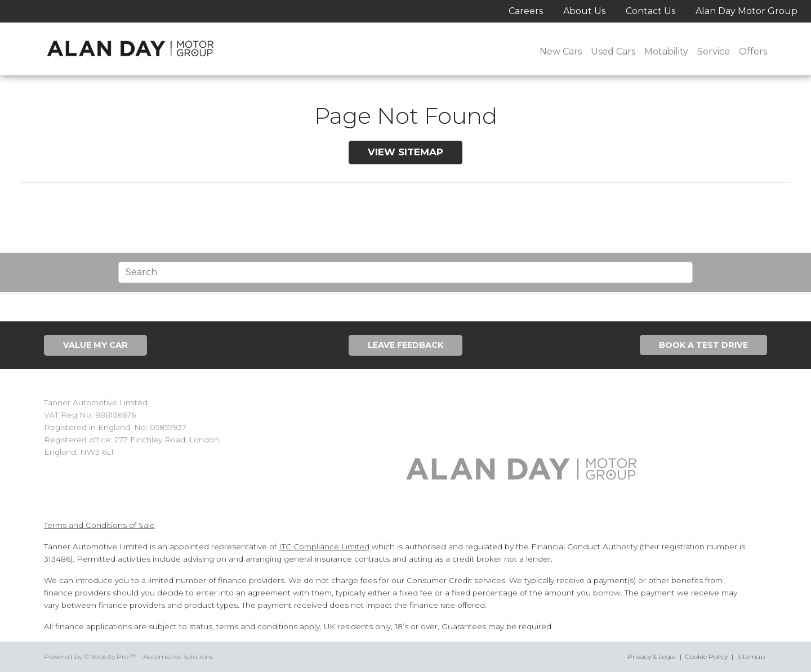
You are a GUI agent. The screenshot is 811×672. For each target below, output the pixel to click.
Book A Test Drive (703, 345)
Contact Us (650, 11)
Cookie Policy (707, 657)
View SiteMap (405, 152)
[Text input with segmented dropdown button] (405, 272)
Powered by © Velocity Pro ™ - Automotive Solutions (128, 657)
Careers (526, 11)
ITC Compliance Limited (324, 546)
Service (714, 51)
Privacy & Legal (652, 657)
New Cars (561, 51)
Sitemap (751, 657)
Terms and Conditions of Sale (99, 525)
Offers (753, 51)
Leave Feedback (405, 345)
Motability (666, 51)
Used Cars (613, 51)
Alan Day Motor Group (747, 11)
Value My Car (95, 345)
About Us (584, 11)
